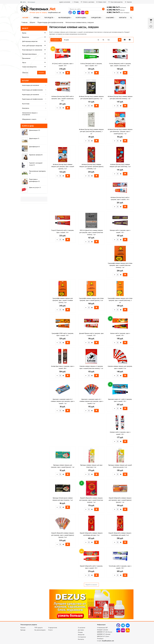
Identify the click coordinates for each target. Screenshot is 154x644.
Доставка (81, 630)
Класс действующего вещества (32, 46)
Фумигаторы (34, 104)
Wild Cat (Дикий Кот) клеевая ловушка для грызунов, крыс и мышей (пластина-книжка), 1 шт (91, 232)
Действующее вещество (30, 41)
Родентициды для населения (34, 94)
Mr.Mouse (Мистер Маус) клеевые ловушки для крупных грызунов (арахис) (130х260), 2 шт (91, 167)
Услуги (50, 630)
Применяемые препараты (37, 171)
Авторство (81, 635)
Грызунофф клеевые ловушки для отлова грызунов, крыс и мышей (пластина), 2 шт (120, 300)
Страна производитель (29, 67)
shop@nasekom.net (54, 12)
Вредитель (26, 37)
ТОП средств (38, 628)
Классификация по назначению (32, 50)
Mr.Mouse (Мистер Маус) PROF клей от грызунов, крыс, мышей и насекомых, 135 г (63, 98)
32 (98, 40)
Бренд (24, 33)
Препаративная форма (29, 54)
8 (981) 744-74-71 (113, 12)
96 (103, 40)
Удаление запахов (35, 155)
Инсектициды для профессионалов (34, 90)
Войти (24, 2)
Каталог (26, 18)
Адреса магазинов (65, 2)
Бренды (37, 18)
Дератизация (33, 138)
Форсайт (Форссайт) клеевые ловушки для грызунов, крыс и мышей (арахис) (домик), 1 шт (120, 500)
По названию (56, 40)
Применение (26, 58)
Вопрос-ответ (101, 2)
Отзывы (75, 2)
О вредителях (97, 18)
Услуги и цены (81, 18)
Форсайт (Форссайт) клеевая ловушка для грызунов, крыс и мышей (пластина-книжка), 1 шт (91, 500)
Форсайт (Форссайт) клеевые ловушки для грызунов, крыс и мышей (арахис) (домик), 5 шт (63, 535)
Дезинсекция (34, 130)
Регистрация (31, 2)
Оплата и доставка (88, 2)
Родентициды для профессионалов (34, 99)
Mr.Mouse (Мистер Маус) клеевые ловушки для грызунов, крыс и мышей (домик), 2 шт (63, 167)
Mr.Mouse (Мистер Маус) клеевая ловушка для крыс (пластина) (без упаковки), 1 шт (91, 131)
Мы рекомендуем (65, 18)
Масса (24, 63)
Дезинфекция (34, 147)
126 (108, 40)
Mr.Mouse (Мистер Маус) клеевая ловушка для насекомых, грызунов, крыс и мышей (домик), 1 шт (120, 131)
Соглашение (82, 637)
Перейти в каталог (91, 585)
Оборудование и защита (34, 119)
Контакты (123, 18)
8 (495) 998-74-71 (113, 10)
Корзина (128, 2)
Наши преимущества (115, 2)
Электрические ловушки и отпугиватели (30, 114)
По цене (66, 40)
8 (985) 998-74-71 (113, 7)
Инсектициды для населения (34, 85)
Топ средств (49, 18)
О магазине (111, 18)
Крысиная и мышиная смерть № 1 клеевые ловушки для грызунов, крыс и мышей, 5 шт (91, 401)
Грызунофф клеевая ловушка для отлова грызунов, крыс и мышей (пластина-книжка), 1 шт (120, 265)
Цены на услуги (34, 187)
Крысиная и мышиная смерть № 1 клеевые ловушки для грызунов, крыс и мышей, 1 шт (63, 401)
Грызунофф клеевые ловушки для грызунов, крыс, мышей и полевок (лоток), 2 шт (63, 300)
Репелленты (34, 108)
